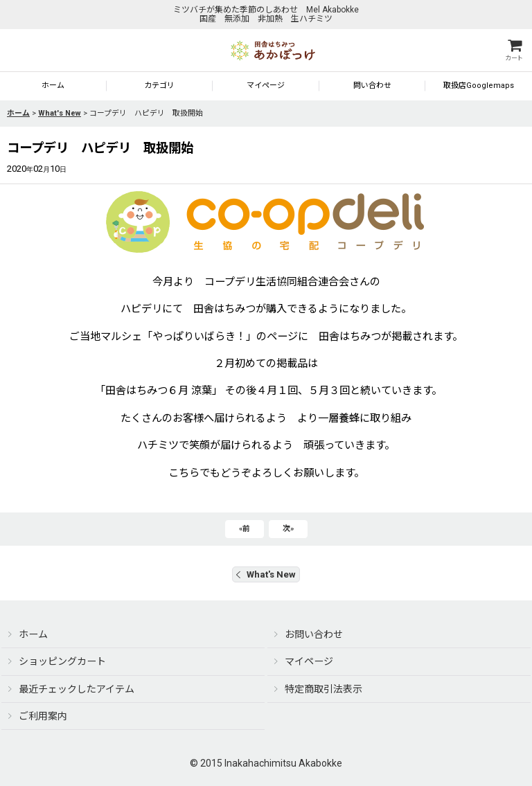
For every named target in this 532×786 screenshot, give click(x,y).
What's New (266, 574)
